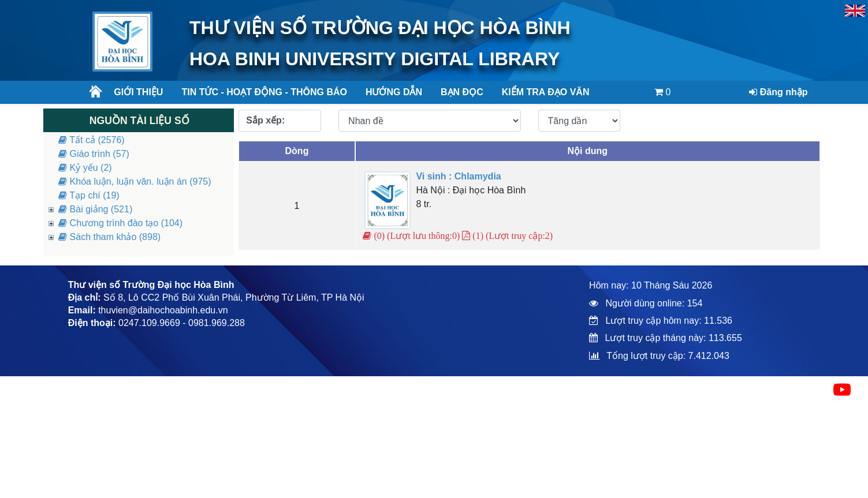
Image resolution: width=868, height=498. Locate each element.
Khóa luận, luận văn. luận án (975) (135, 181)
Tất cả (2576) (92, 140)
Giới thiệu (138, 92)
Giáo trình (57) (94, 154)
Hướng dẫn (394, 92)
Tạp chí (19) (89, 195)
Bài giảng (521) (95, 209)
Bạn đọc (462, 92)
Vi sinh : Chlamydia (458, 176)
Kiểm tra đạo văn (546, 92)
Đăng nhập (778, 92)
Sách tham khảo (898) (109, 237)
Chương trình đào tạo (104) (120, 223)
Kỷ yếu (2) (85, 168)
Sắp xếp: (265, 120)
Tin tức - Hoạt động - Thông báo (260, 92)
